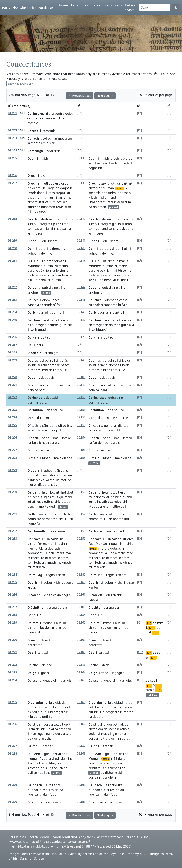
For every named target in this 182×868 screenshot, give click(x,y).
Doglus (33, 360)
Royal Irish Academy (124, 854)
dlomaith (112, 300)
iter (42, 202)
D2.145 (81, 300)
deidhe (47, 665)
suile (64, 370)
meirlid (129, 544)
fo (43, 558)
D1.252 (12, 130)
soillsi (48, 320)
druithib (114, 163)
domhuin (122, 249)
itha (120, 582)
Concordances (92, 5)
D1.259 (12, 241)
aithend (110, 197)
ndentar (94, 794)
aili (39, 430)
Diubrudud (56, 707)
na (29, 443)
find (63, 492)
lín (58, 224)
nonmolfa (95, 519)
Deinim (94, 623)
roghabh (102, 325)
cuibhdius (34, 790)
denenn (33, 506)
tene (105, 673)
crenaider (112, 607)
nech (126, 365)
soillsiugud (38, 329)
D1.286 (12, 595)
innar (113, 275)
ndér (53, 484)
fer (40, 544)
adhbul (32, 253)
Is (42, 758)
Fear (92, 544)
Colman (120, 261)
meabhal (34, 632)
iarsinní (42, 365)
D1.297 (12, 746)
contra (60, 113)
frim (30, 211)
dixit (31, 197)
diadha (67, 458)
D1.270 (12, 377)
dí (113, 249)
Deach (32, 219)
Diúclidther (36, 607)
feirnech (33, 558)
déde (106, 665)
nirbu (102, 627)
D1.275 (12, 425)
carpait (122, 183)
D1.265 (12, 320)
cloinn (113, 738)
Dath (31, 514)
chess (123, 300)
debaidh (110, 680)
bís (90, 430)
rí (101, 615)
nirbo (63, 627)
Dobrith (33, 582)
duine (59, 410)
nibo (41, 627)
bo (52, 492)
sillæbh (127, 224)
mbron (47, 370)
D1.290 (12, 640)
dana (122, 758)
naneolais (34, 305)
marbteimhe (59, 270)
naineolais (96, 305)
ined (100, 531)
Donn (31, 615)
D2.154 (81, 438)
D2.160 (81, 582)
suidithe (51, 768)
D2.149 (81, 385)
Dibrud (105, 707)
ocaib (121, 763)
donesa (33, 390)
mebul (93, 632)
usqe (67, 582)
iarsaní (128, 438)
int (29, 502)
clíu (30, 280)
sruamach (49, 562)
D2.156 (81, 492)
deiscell (151, 680)
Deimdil (33, 746)
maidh (63, 266)
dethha (94, 707)
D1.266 (12, 337)
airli (125, 502)
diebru (32, 712)
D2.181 (81, 450)
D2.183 (81, 607)
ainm (31, 233)
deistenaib (111, 729)
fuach (50, 219)
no (121, 398)
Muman (108, 188)
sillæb (32, 224)
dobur (48, 582)
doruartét (51, 724)
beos (39, 233)
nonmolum (121, 519)
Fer (125, 754)
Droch (32, 175)
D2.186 (81, 665)
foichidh (55, 595)
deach (64, 228)
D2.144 (81, 287)
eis (118, 443)
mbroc (32, 717)
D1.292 (12, 665)
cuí (38, 261)
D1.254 (12, 151)
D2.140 (81, 219)
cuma (92, 370)
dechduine (54, 802)
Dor (30, 418)
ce (101, 270)
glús (65, 360)
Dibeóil (33, 241)
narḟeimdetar (59, 275)
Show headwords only (21, 84)
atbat (93, 506)
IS (56, 197)
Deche (93, 665)
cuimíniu (57, 280)
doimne (108, 253)
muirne (51, 418)
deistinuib (43, 729)
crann (49, 353)
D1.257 (12, 183)
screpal (104, 653)
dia (51, 287)
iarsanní (102, 365)
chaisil (128, 193)
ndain (61, 544)
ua (36, 280)
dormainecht (37, 402)
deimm (50, 627)
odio (69, 113)
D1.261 (12, 261)
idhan (46, 458)
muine (110, 418)
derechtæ (95, 645)
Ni (56, 266)
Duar (31, 385)
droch (115, 158)
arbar (95, 587)
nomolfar (34, 519)
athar (125, 738)
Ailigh (110, 497)
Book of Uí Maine (63, 854)
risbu (51, 475)
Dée (91, 653)
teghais (51, 575)
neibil (118, 287)
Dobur (32, 377)
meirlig (32, 548)
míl (30, 567)
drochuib (39, 188)
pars (40, 345)
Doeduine (35, 802)
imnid (68, 497)
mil (90, 567)
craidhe (33, 270)
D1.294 (12, 680)
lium (70, 475)
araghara (113, 712)
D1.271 (12, 385)
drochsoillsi (50, 360)
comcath (49, 131)
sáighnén (34, 292)
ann (43, 228)
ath (105, 502)
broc (129, 702)
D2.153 (81, 425)
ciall (64, 680)
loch (59, 202)
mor (38, 197)
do (105, 163)
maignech (64, 562)
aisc (59, 623)
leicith (63, 768)
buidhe (61, 475)
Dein (31, 249)
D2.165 (81, 680)
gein (107, 425)
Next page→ (105, 96)
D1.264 (12, 312)
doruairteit (96, 738)
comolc (33, 123)
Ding (31, 450)
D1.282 (12, 531)
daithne (53, 325)
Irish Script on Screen (28, 858)
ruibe (118, 502)
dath (66, 514)
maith (105, 158)
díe (44, 275)
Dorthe (94, 337)
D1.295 (12, 702)
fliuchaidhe (113, 539)
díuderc (44, 484)
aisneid (62, 531)
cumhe (32, 370)
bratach (51, 558)
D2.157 (81, 514)
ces (57, 300)
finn (128, 492)
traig (43, 224)
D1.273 (12, 410)
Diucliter (95, 607)
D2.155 (81, 458)
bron (107, 370)
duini (101, 418)
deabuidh (50, 680)
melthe (115, 506)
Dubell (93, 287)
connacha (110, 305)
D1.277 (12, 450)
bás (56, 438)
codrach (35, 118)
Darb (31, 312)
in (101, 370)
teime (127, 270)
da (36, 211)
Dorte (32, 337)
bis (69, 425)
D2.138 (81, 158)
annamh (94, 193)
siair (52, 143)
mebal (108, 623)
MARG (119, 188)
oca (110, 502)
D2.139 (81, 183)
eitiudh (119, 702)
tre (58, 785)
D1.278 (12, 458)
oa (101, 280)
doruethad (115, 724)
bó (112, 492)
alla (70, 325)
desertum (48, 640)
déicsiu (60, 470)
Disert (93, 640)
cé (41, 270)
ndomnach (35, 553)
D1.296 (12, 724)
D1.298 (12, 754)
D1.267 (12, 345)
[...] (149, 623)
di (107, 738)
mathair (37, 143)
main (119, 458)
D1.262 (12, 287)
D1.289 (12, 623)
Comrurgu (35, 151)
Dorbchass (96, 398)
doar (50, 410)
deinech (99, 497)
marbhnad (35, 266)
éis (57, 443)
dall (46, 794)
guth (63, 325)
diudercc (34, 480)
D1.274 (12, 417)
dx (90, 497)
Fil (36, 475)
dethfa (42, 707)
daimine (67, 758)
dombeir (54, 365)
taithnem (61, 320)
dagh (125, 163)
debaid (113, 398)
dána (47, 758)
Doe (91, 802)
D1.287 (12, 607)
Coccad (33, 131)
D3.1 (140, 623)
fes (51, 790)
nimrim (32, 202)
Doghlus (95, 360)
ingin (113, 734)
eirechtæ (49, 763)
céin (45, 425)
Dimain (94, 458)
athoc (36, 502)
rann (42, 385)
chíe (46, 270)
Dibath (33, 438)
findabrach (47, 207)
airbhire (111, 785)
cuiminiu (123, 280)
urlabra (113, 241)
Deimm (33, 623)
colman (59, 261)
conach (47, 305)
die (105, 275)
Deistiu (33, 724)
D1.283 (12, 539)
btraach (112, 558)
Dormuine (35, 410)
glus (128, 360)
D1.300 (12, 802)
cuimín (48, 266)
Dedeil (93, 492)
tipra (42, 249)
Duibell (33, 287)
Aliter (50, 480)
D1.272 (12, 397)
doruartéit (63, 734)
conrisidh (95, 228)
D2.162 (81, 623)
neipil (58, 287)
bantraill (58, 312)
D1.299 (12, 785)
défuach (108, 219)
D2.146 (81, 312)
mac (68, 553)
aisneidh (120, 531)
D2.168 (81, 754)
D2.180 (81, 377)
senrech (124, 558)
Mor (99, 188)
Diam (31, 729)
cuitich (127, 497)
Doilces (33, 300)
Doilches (95, 300)
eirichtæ (94, 768)
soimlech (34, 562)
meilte (44, 506)
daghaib (66, 188)
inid (65, 202)
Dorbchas (35, 398)
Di (90, 425)
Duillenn (34, 754)
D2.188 (81, 802)
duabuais (109, 377)
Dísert (32, 640)
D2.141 (81, 241)
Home (63, 5)
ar (56, 138)
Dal (30, 345)
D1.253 (12, 138)
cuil (70, 138)
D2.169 (81, 785)
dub (45, 287)
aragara (59, 712)
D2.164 (81, 673)
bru (52, 702)
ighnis (45, 673)
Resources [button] (112, 5)
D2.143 (81, 261)
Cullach (33, 138)
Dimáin (33, 458)
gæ (56, 353)
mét (61, 138)
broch (32, 707)
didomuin (56, 249)
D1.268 (12, 352)
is (58, 228)
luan (111, 553)
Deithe (33, 665)
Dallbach (95, 785)
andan (93, 734)
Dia (57, 480)
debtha (98, 717)
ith (58, 582)
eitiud (60, 702)
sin (53, 228)
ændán (66, 729)
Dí (29, 425)
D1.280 (12, 492)
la (29, 143)
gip (114, 224)
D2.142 (81, 248)
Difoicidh (95, 595)
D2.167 (81, 724)
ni (52, 712)
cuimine (108, 266)
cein (34, 430)
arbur (31, 587)
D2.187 (81, 746)
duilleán (94, 777)
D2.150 (81, 397)
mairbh (117, 270)
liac (100, 575)
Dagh (31, 158)
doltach (109, 337)
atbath (67, 502)
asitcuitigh (55, 497)
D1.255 (12, 158)
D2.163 (81, 640)
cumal (104, 312)
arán (68, 207)
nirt (61, 519)
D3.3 (140, 680)
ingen (41, 734)
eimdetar (124, 275)
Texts (75, 5)
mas (33, 734)
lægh (46, 492)
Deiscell (33, 680)
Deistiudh (96, 724)
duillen (32, 773)
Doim (92, 575)
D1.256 (12, 175)
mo (55, 519)
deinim (112, 627)
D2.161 (81, 595)
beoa (42, 280)
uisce (130, 582)
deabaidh (53, 398)
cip (53, 224)
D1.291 (12, 652)
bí (54, 305)
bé (37, 275)
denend (103, 506)
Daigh (32, 673)
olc (125, 158)
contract (51, 118)
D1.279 (12, 470)
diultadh (124, 425)
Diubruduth (36, 702)
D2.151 (81, 410)
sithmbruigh (116, 768)
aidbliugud (53, 430)
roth (52, 193)
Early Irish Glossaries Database (28, 8)
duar (67, 385)
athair (56, 729)
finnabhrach (97, 202)
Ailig (44, 497)
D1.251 (12, 113)
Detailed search (131, 7)
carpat (60, 193)
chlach (122, 575)
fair (59, 305)
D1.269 (12, 360)
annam (63, 197)
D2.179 (81, 337)
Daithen (34, 320)
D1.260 (12, 248)
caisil (49, 202)
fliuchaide (51, 539)
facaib (97, 443)
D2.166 (81, 702)
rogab (42, 325)
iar (71, 197)
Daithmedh (36, 531)
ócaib (37, 763)
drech (56, 758)
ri (40, 615)
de (43, 219)
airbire (51, 785)
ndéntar (33, 794)
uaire (43, 514)
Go (176, 7)
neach (65, 365)
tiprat (104, 249)
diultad (61, 425)
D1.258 (12, 219)
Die (30, 261)
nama (50, 734)
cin (44, 241)
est (91, 163)
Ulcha (43, 548)
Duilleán (95, 754)
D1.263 (12, 300)
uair (70, 519)
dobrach (54, 548)
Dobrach (34, 539)
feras (60, 207)
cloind (36, 738)
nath (42, 390)
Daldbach (35, 785)
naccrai (93, 600)
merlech (99, 567)
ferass (112, 202)
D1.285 (12, 582)
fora (56, 370)
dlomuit (48, 300)
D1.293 (12, 673)
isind (118, 497)
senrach (63, 558)
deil (123, 506)
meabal (48, 623)
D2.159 (81, 539)
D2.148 (81, 360)
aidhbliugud (120, 430)
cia (61, 385)
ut (130, 158)
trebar (48, 746)
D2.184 (81, 615)
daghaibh (95, 168)
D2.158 (81, 531)
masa (105, 734)
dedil (53, 506)
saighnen (95, 292)
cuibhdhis (95, 790)
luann (50, 553)
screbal (43, 653)
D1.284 (12, 575)
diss (129, 680)
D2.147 (81, 320)
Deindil (94, 746)
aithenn (33, 207)
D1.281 (12, 514)
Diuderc (33, 470)
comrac (63, 219)
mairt (122, 553)
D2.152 (81, 417)
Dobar (93, 377)
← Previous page (80, 96)
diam (99, 729)
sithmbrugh (36, 768)
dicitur (32, 325)
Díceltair (34, 353)
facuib (36, 443)
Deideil (33, 492)
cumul (43, 312)
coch (31, 275)
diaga (127, 458)
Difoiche (34, 595)
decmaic (44, 450)
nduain (114, 544)
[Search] (155, 7)
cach (35, 425)
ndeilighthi (108, 777)
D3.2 (140, 652)
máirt (61, 553)
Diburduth (96, 702)
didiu (62, 118)
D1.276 (12, 438)
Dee (30, 653)
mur (30, 484)
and (105, 228)
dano (41, 193)
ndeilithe (44, 773)
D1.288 (12, 615)
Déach (93, 219)
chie (107, 270)
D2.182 (81, 575)
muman (47, 197)
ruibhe (49, 502)
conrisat (33, 228)
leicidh (119, 773)
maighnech (126, 562)
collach (48, 138)
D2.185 (81, 652)
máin (58, 458)
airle (57, 502)
